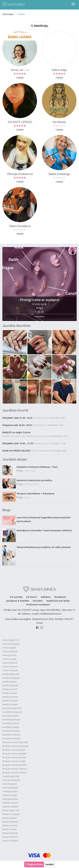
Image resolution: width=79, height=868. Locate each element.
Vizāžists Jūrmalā (10, 791)
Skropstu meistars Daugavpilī (15, 746)
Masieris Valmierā (10, 837)
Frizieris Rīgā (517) (10, 640)
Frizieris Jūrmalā (9, 655)
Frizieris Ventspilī (10, 670)
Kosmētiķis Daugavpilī (12, 712)
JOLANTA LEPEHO (20, 122)
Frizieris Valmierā (10, 667)
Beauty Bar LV (41, 418)
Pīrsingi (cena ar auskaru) (39, 300)
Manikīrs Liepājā (10, 693)
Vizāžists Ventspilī (10, 807)
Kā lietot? (32, 597)
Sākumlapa (8, 14)
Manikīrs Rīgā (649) (11, 674)
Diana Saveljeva (20, 226)
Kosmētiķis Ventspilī (11, 738)
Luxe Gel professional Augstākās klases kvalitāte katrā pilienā (44, 519)
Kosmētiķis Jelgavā (11, 716)
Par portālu (16, 597)
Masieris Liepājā (10, 829)
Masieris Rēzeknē (10, 833)
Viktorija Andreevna (20, 174)
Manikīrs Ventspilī (10, 704)
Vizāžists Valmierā (10, 803)
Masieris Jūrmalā (10, 826)
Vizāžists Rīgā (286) (11, 776)
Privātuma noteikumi (38, 604)
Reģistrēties (34, 864)
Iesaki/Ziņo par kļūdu (58, 601)
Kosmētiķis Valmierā (11, 735)
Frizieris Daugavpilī (11, 644)
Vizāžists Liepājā (10, 795)
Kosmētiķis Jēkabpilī (11, 720)
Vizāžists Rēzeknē (10, 799)
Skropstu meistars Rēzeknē (14, 765)
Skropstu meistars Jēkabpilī (14, 754)
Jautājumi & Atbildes (18, 601)
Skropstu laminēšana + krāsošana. (36, 494)
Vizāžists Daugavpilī (11, 780)
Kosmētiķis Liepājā (11, 727)
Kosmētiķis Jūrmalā (11, 723)
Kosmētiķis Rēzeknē (11, 731)
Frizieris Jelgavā (9, 648)
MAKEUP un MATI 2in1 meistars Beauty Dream (27, 436)
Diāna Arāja (59, 70)
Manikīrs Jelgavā (9, 682)
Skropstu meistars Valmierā (15, 769)
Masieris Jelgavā (9, 818)
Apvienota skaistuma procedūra (34, 480)
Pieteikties (39, 316)
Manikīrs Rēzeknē (10, 697)
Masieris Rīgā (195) (11, 810)
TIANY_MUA (30, 471)
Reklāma (46, 597)
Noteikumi (60, 597)
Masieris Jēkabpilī (10, 822)
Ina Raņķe (59, 122)
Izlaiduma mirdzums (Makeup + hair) (37, 467)
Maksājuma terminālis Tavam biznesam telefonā (44, 530)
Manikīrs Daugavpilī (11, 678)
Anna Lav (20, 70)
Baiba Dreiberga (59, 174)
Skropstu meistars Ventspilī (14, 773)
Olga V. (27, 497)
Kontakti (38, 601)
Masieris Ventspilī (10, 841)
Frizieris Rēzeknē (10, 663)
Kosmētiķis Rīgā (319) (12, 708)
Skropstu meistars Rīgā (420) (15, 742)
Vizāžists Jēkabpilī (10, 788)
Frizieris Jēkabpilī (10, 651)
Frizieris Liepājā (9, 659)
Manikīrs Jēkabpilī (10, 686)
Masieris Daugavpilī (11, 814)
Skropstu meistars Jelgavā (14, 750)
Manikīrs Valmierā (10, 701)
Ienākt (50, 864)
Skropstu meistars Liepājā (14, 761)
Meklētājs (39, 26)
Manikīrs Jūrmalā (10, 689)
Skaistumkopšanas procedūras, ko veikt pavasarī (44, 547)
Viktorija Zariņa (31, 484)
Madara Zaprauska (40, 451)
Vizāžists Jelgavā (10, 784)
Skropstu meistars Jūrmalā (14, 757)
